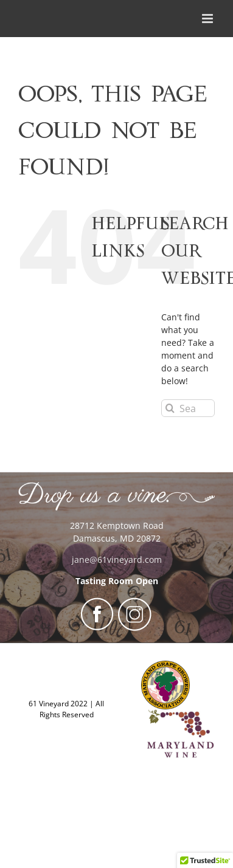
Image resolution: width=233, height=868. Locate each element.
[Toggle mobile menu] (208, 19)
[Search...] (188, 408)
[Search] (170, 408)
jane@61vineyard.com (117, 560)
